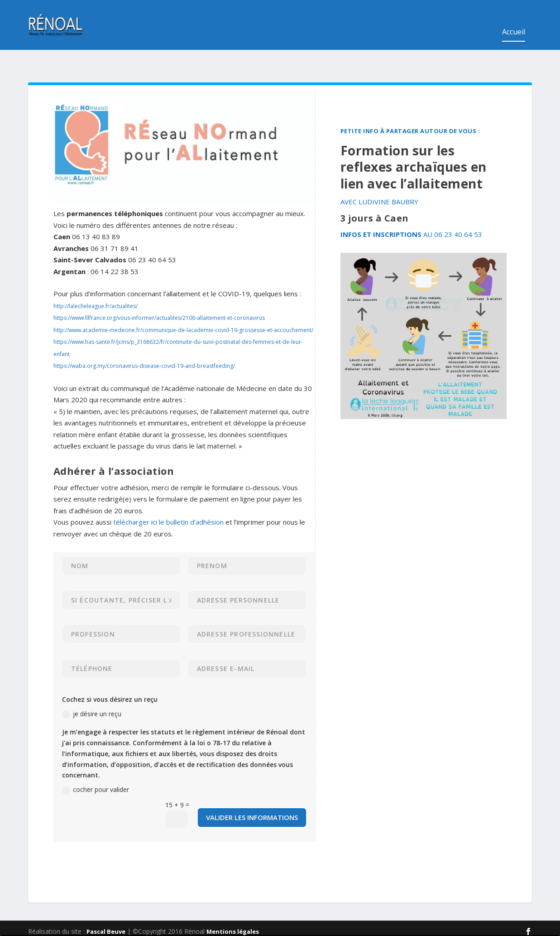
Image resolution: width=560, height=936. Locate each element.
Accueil (514, 19)
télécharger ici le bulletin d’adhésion (168, 494)
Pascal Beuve (106, 903)
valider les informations (252, 789)
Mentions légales (233, 903)
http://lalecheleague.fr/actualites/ (96, 278)
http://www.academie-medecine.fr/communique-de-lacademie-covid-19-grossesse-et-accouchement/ (183, 302)
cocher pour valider (96, 762)
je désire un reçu (92, 686)
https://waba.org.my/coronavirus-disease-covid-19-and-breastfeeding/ (144, 338)
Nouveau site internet (532, 913)
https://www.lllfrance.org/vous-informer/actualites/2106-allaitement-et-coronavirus (159, 290)
